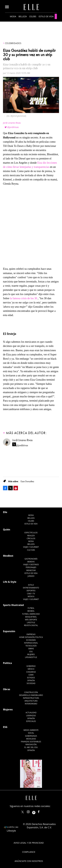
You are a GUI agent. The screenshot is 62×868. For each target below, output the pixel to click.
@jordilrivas (13, 127)
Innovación (31, 744)
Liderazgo (31, 716)
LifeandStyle (31, 657)
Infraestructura (31, 698)
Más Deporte (31, 620)
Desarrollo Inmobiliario (31, 695)
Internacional (31, 643)
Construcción (31, 692)
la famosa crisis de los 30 (24, 298)
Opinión (31, 680)
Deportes (31, 591)
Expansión (9, 631)
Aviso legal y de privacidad (29, 843)
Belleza (23, 16)
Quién (7, 530)
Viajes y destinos (31, 565)
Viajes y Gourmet (31, 547)
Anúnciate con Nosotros (29, 861)
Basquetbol (31, 617)
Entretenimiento (31, 588)
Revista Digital (31, 625)
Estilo (31, 585)
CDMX (31, 675)
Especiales (31, 721)
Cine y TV (31, 594)
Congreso (31, 672)
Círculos (31, 538)
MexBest (8, 556)
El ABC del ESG (31, 747)
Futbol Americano (31, 614)
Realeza (31, 536)
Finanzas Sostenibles (31, 742)
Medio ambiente (31, 730)
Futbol (31, 608)
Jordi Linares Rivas (12, 123)
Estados (31, 678)
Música (31, 596)
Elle (5, 512)
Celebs (33, 16)
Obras (31, 649)
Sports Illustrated (13, 605)
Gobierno (31, 666)
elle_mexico (31, 811)
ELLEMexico (23, 812)
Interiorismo (31, 704)
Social (31, 733)
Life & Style (10, 582)
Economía (31, 640)
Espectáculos (31, 533)
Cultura (31, 550)
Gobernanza (31, 736)
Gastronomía (31, 559)
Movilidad (31, 739)
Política (7, 663)
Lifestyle (31, 622)
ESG (31, 652)
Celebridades (13, 43)
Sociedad (31, 683)
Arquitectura (31, 701)
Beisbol (31, 611)
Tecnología (31, 646)
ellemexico (36, 811)
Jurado (31, 576)
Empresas (31, 634)
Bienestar (31, 570)
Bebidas (31, 562)
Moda (13, 16)
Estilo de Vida (31, 573)
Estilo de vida (46, 16)
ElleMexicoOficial (41, 811)
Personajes (31, 567)
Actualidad (31, 713)
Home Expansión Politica (31, 637)
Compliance (29, 852)
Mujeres (31, 654)
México (31, 669)
